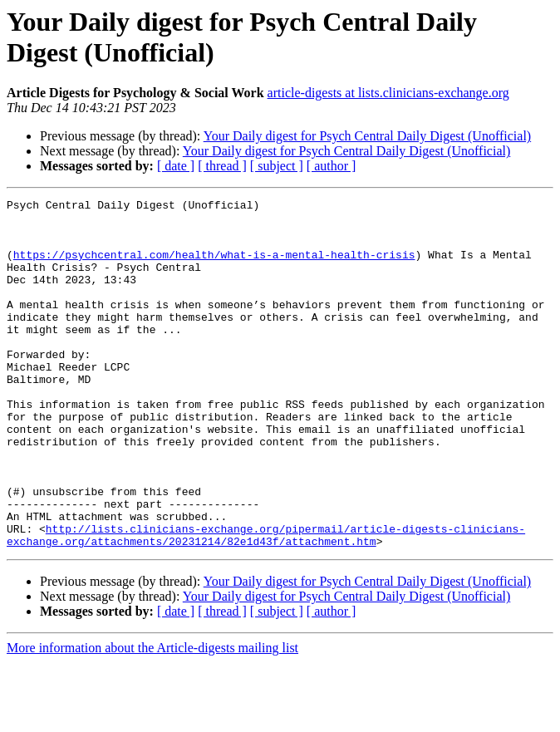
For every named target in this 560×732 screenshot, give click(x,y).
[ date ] (176, 166)
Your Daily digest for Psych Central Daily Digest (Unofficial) (367, 136)
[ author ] (332, 166)
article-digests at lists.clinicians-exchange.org (388, 93)
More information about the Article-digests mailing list (152, 717)
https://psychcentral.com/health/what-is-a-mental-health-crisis (214, 267)
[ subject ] (277, 166)
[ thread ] (222, 166)
